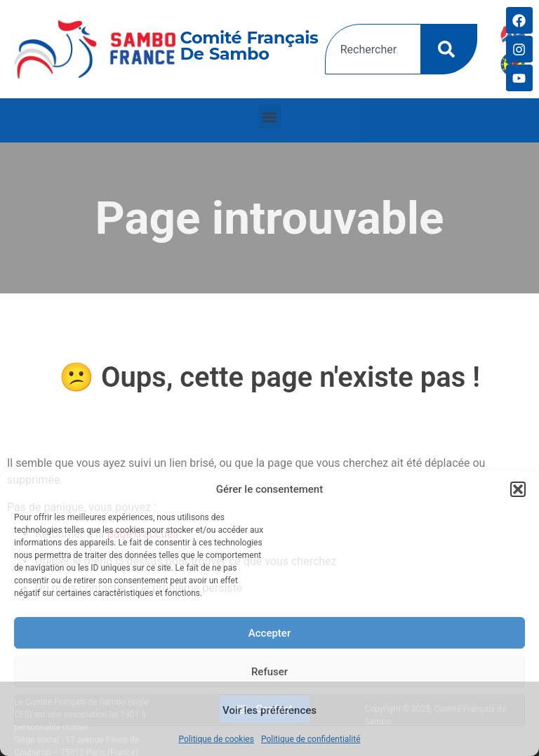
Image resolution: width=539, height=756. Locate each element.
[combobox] (373, 49)
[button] (518, 489)
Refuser (269, 672)
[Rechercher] (449, 49)
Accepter (269, 633)
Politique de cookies (217, 739)
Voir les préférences (269, 710)
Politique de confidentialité (311, 739)
